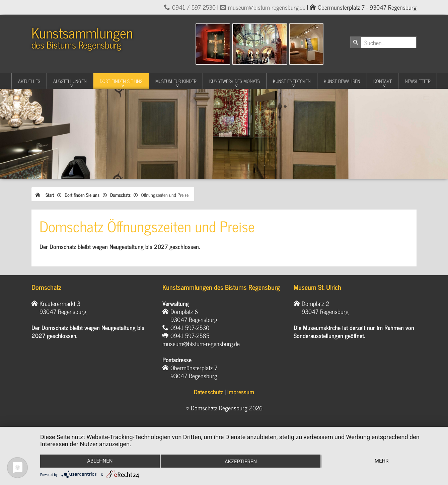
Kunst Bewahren (342, 81)
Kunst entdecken (292, 81)
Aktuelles (29, 81)
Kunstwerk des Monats (235, 81)
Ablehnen (100, 461)
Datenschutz (208, 392)
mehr (382, 461)
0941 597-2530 (190, 327)
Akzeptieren (241, 462)
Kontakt (383, 81)
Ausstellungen (70, 81)
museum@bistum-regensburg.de (267, 7)
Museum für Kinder (176, 81)
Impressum (241, 392)
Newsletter (418, 81)
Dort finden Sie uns (121, 81)
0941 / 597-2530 (194, 7)
